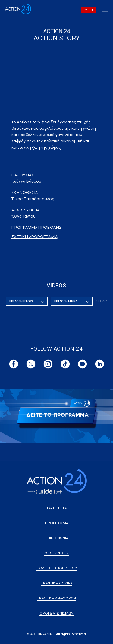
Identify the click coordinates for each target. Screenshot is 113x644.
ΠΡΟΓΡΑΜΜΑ (56, 523)
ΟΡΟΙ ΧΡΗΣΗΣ (56, 553)
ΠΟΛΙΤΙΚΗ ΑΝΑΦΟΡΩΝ (57, 598)
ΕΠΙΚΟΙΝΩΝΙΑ (57, 538)
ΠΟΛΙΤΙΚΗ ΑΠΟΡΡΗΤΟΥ (57, 568)
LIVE (85, 10)
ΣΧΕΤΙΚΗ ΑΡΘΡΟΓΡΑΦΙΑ (35, 237)
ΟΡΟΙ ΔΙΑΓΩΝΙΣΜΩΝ (56, 613)
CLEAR (101, 301)
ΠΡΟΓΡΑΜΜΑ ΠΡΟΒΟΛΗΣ (36, 227)
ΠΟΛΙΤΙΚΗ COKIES (57, 583)
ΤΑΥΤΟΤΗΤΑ (56, 508)
